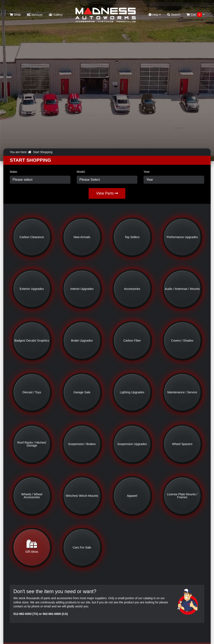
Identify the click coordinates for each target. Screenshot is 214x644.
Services (35, 15)
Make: (14, 172)
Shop (15, 15)
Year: (147, 172)
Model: (81, 172)
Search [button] (174, 15)
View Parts (107, 193)
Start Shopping (43, 152)
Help (155, 15)
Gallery (56, 15)
